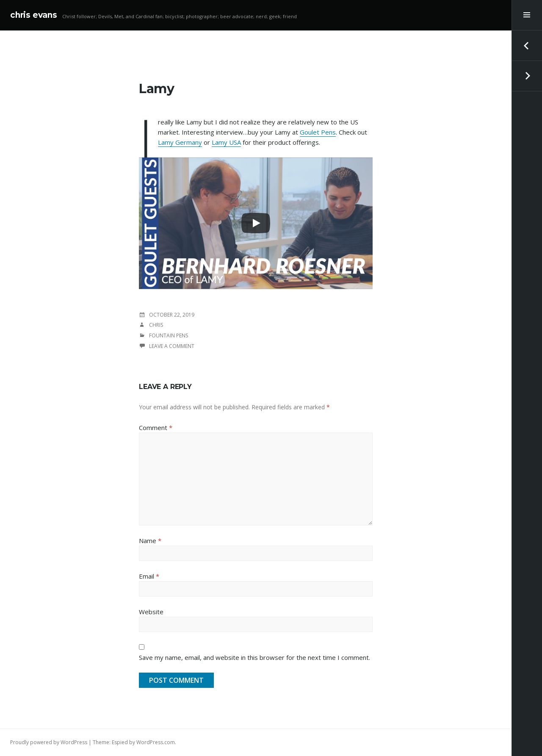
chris (156, 325)
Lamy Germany (180, 142)
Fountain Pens (169, 335)
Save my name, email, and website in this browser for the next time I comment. (254, 657)
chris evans (34, 15)
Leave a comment (172, 346)
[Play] (256, 223)
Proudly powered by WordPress (49, 742)
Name (150, 541)
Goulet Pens (318, 132)
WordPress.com (156, 742)
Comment (156, 428)
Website (151, 612)
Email (149, 576)
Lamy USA (226, 142)
